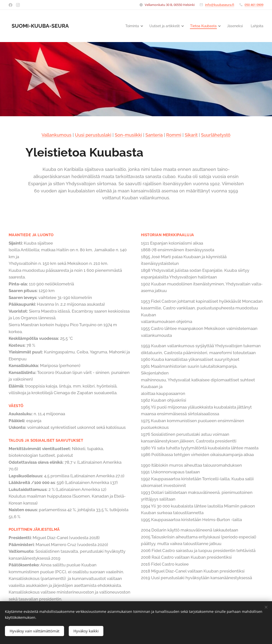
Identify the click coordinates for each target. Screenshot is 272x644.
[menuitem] (125, 26)
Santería (154, 135)
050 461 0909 (254, 5)
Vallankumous (57, 135)
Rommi (174, 135)
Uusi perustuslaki (93, 135)
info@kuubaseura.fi (220, 5)
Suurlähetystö (216, 135)
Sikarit (191, 135)
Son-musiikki (128, 135)
